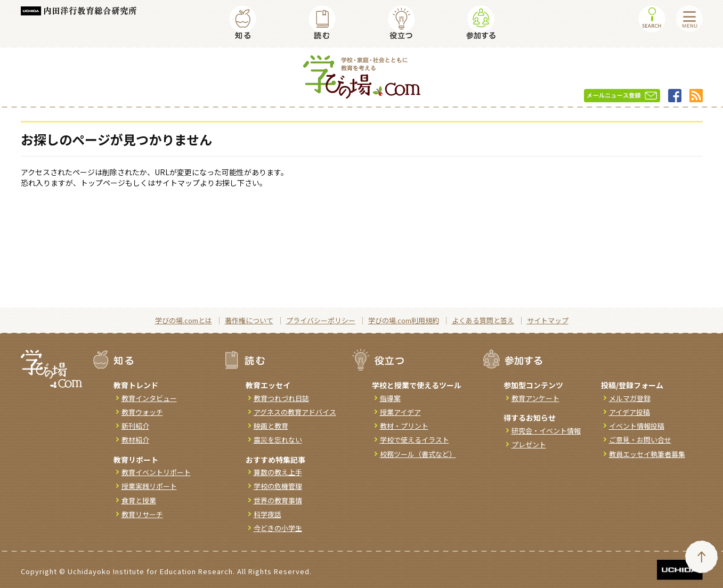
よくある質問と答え (483, 320)
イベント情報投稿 (637, 426)
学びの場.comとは (184, 320)
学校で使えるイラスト (415, 440)
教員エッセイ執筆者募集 (647, 454)
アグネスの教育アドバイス (295, 412)
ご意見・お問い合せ (640, 440)
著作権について (249, 320)
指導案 (390, 398)
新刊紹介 (135, 426)
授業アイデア (400, 412)
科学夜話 (267, 514)
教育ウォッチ (142, 412)
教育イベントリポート (156, 472)
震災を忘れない (278, 440)
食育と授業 (139, 500)
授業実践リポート (149, 486)
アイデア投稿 (629, 412)
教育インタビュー (149, 398)
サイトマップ (548, 320)
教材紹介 (135, 440)
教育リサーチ (142, 514)
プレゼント (529, 444)
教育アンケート (535, 398)
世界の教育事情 (278, 500)
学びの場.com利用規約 (404, 320)
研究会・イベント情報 (546, 431)
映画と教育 (271, 426)
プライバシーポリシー (321, 320)
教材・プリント (404, 426)
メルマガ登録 (630, 398)
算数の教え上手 (278, 472)
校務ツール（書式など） (418, 454)
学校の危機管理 (278, 486)
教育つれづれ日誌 (281, 398)
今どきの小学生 (278, 528)
